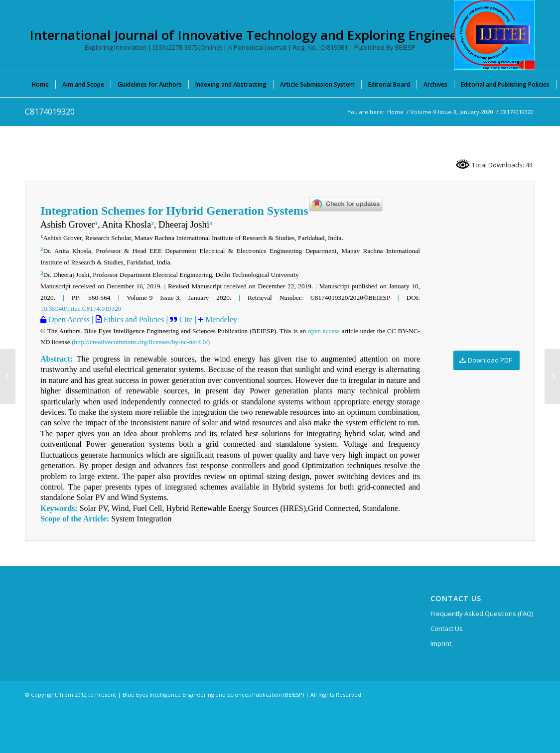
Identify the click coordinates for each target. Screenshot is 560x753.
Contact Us (447, 628)
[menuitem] (40, 84)
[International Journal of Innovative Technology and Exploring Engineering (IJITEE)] (494, 35)
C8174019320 (50, 112)
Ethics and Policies (133, 319)
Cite (186, 319)
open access (324, 331)
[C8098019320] (8, 376)
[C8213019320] (552, 376)
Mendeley (220, 319)
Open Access (68, 319)
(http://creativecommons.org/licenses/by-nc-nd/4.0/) (141, 342)
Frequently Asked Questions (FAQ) (482, 614)
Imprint (441, 643)
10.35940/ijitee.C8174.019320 (81, 309)
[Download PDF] (487, 360)
